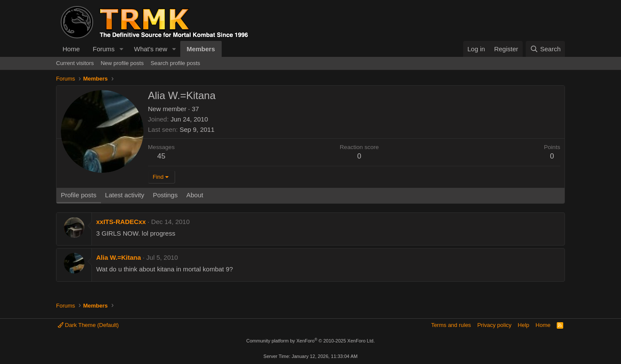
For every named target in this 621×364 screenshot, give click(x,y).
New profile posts (122, 63)
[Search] (545, 49)
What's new (151, 49)
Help (524, 325)
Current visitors (75, 63)
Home (71, 49)
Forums (104, 49)
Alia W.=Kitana (119, 257)
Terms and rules (451, 325)
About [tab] (195, 195)
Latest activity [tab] (125, 195)
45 (162, 156)
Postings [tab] (165, 195)
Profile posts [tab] (79, 195)
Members (201, 49)
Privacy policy (494, 325)
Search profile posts (175, 63)
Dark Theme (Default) (88, 325)
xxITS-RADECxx (121, 222)
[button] (122, 49)
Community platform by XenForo (310, 341)
